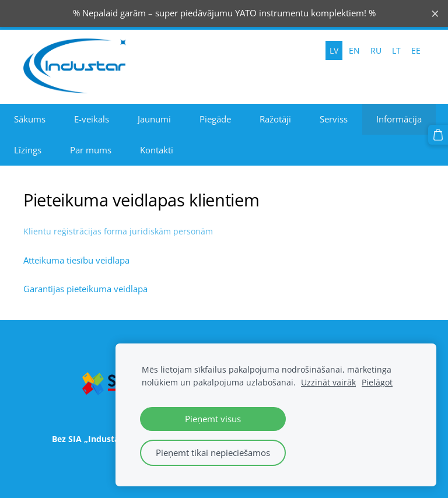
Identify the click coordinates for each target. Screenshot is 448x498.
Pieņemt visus (213, 419)
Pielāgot (377, 383)
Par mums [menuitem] (91, 150)
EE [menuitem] (416, 50)
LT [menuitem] (396, 50)
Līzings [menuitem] (28, 150)
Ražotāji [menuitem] (275, 119)
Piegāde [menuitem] (215, 119)
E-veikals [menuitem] (92, 119)
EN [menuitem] (354, 50)
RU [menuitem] (376, 50)
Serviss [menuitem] (334, 119)
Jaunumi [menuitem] (154, 119)
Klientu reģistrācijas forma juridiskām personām (118, 231)
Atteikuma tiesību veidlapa (76, 260)
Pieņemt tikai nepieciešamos (213, 453)
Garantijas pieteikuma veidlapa (85, 289)
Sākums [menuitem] (30, 119)
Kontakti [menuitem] (157, 150)
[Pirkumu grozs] (438, 135)
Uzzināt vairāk (328, 383)
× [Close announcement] (435, 13)
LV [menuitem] (334, 50)
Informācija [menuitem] (399, 119)
